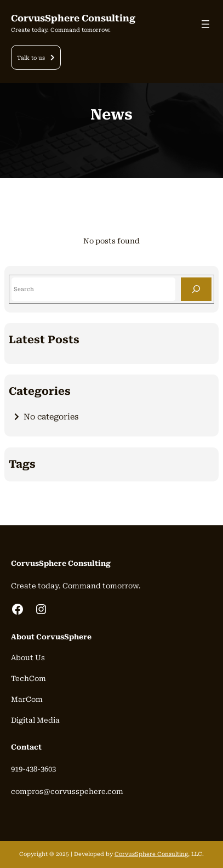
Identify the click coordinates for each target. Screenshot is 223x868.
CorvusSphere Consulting (73, 18)
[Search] (196, 289)
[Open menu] (205, 24)
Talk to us (31, 58)
